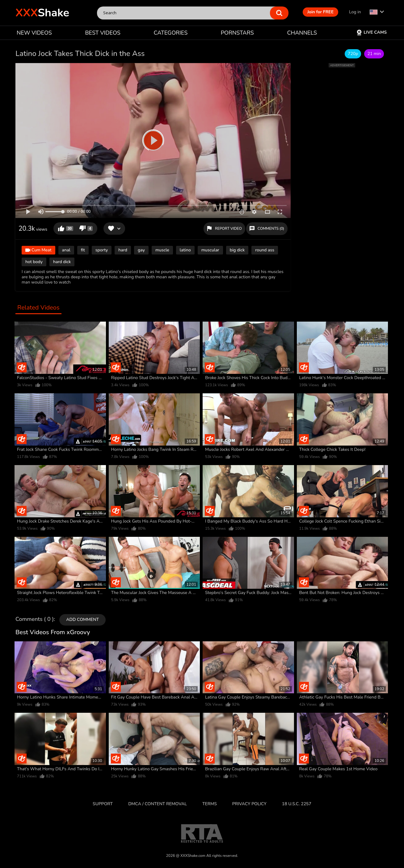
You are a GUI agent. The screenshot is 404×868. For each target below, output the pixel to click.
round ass (265, 250)
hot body (34, 262)
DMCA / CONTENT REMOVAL (158, 804)
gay (141, 250)
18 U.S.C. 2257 (297, 804)
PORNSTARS (237, 33)
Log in (355, 12)
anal (66, 250)
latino (185, 250)
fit (83, 250)
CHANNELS (302, 33)
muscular (210, 250)
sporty (102, 250)
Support (103, 804)
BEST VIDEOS (103, 33)
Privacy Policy (249, 804)
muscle (162, 250)
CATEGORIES (171, 33)
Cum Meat (38, 250)
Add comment (82, 620)
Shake (42, 13)
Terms (210, 804)
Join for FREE (320, 12)
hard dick (62, 262)
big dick (237, 250)
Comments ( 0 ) (35, 619)
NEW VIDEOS (34, 33)
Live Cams (372, 32)
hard (123, 250)
